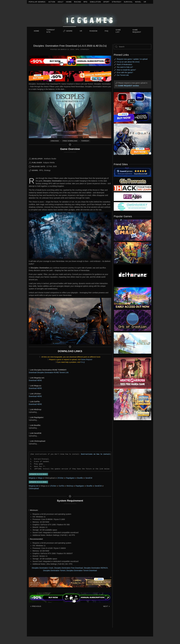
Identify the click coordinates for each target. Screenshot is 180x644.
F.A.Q (83, 362)
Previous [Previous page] (36, 606)
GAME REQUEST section (128, 86)
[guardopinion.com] (132, 172)
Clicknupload (34, 488)
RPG (86, 2)
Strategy (117, 2)
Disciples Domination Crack (42, 568)
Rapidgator (70, 478)
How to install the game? (126, 70)
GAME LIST (118, 31)
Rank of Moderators (124, 64)
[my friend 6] (132, 197)
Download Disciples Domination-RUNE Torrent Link (49, 372)
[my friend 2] (132, 181)
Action (52, 2)
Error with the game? (125, 72)
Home (37, 31)
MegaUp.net (33, 486)
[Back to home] (90, 15)
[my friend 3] (132, 188)
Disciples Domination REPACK (96, 568)
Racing (78, 2)
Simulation (95, 2)
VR (145, 2)
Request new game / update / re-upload (132, 59)
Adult (61, 2)
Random (93, 31)
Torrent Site (51, 31)
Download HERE (35, 380)
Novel (138, 2)
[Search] (132, 47)
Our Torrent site (123, 75)
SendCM (89, 478)
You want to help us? (125, 67)
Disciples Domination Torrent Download (82, 571)
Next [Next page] (107, 606)
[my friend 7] (132, 206)
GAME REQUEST (137, 31)
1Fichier (60, 478)
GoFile (61, 486)
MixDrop (70, 486)
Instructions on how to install (95, 454)
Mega (40, 478)
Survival (128, 2)
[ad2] (131, 373)
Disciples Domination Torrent (54, 571)
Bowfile (80, 478)
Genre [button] (69, 31)
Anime (69, 2)
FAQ (107, 31)
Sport (106, 2)
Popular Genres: (37, 2)
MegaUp (32, 478)
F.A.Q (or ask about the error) (128, 62)
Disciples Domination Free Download (68, 568)
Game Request (87, 359)
